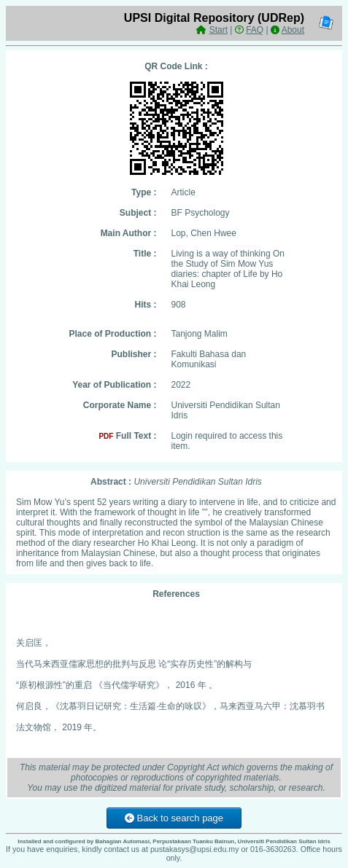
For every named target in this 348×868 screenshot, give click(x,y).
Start (219, 30)
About (293, 30)
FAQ (255, 30)
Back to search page (174, 818)
